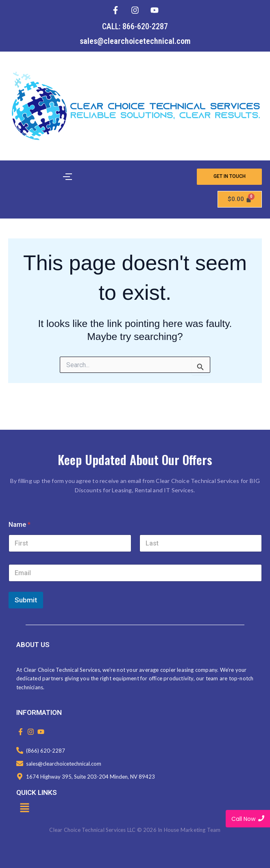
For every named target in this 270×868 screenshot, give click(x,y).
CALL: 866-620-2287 (135, 26)
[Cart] (240, 199)
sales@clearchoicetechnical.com (135, 41)
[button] (24, 808)
